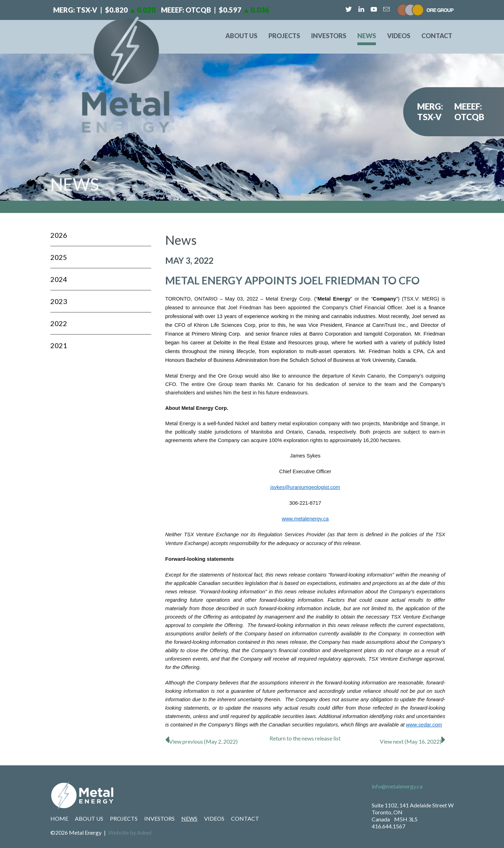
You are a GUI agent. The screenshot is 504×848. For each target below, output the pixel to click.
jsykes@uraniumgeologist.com (305, 487)
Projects (284, 36)
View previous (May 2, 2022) (201, 741)
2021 (59, 345)
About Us (241, 36)
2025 (59, 257)
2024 (59, 279)
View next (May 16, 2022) (412, 741)
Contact (437, 36)
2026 (59, 235)
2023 (59, 301)
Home (59, 818)
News (367, 36)
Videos (399, 36)
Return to (305, 738)
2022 (59, 323)
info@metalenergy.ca (397, 786)
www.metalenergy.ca (305, 519)
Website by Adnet (130, 832)
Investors (329, 36)
